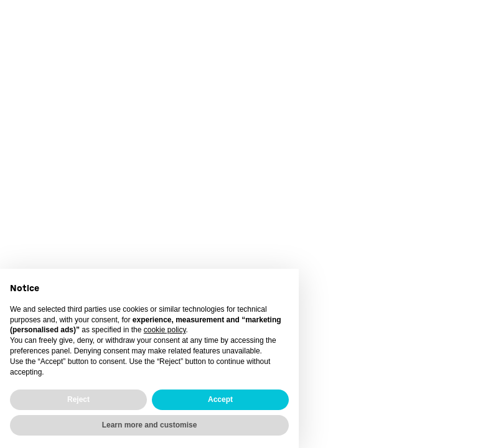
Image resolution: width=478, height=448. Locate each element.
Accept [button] (220, 399)
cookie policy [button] (165, 330)
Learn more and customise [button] (150, 425)
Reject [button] (78, 399)
